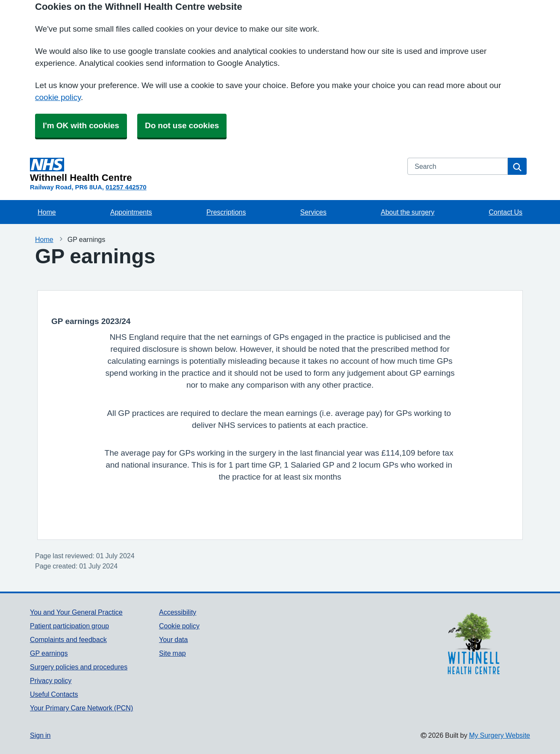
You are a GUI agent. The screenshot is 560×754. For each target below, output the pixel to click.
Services (313, 212)
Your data (173, 639)
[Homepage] (214, 170)
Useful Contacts (54, 694)
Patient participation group (69, 626)
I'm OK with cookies (81, 125)
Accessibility (178, 612)
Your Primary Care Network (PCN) (81, 708)
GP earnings (49, 653)
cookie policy (58, 97)
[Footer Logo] (474, 644)
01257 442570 (126, 187)
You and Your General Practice (76, 612)
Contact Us (505, 212)
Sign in (40, 735)
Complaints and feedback (68, 639)
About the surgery (408, 212)
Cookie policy (179, 626)
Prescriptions (226, 212)
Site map (172, 653)
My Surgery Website (500, 735)
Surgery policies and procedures (79, 667)
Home (47, 212)
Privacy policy (51, 680)
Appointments (131, 212)
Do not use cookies (182, 125)
